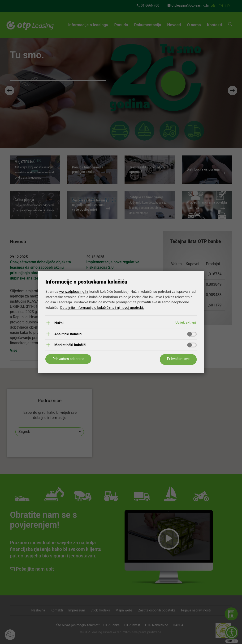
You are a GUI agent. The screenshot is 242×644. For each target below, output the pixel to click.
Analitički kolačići (68, 334)
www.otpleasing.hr (74, 292)
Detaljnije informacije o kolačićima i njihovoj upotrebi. (102, 307)
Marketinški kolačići (70, 345)
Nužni (59, 323)
